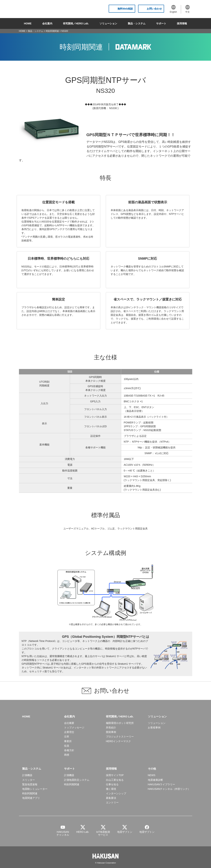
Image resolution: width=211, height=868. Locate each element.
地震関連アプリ (31, 798)
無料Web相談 (125, 9)
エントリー (112, 802)
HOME (28, 23)
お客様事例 (154, 728)
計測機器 (27, 775)
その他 (152, 769)
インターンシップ (116, 793)
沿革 (67, 737)
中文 (188, 9)
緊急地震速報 (30, 784)
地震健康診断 (155, 780)
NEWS (152, 775)
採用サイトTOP (115, 775)
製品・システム (137, 23)
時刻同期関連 (52, 31)
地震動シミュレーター (35, 789)
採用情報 (182, 23)
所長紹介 (111, 728)
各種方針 (69, 750)
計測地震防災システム (77, 780)
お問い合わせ (154, 9)
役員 (67, 746)
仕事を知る (112, 784)
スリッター (29, 780)
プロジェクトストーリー (120, 737)
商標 (67, 755)
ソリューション (108, 23)
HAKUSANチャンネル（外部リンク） (169, 789)
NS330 (113, 108)
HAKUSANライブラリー (162, 784)
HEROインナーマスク (118, 741)
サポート (161, 23)
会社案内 (47, 23)
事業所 (68, 741)
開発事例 (111, 732)
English (173, 9)
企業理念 (69, 732)
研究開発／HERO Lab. (76, 23)
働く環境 (111, 789)
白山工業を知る (115, 780)
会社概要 (69, 723)
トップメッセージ (74, 728)
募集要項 (111, 798)
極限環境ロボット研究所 (120, 723)
